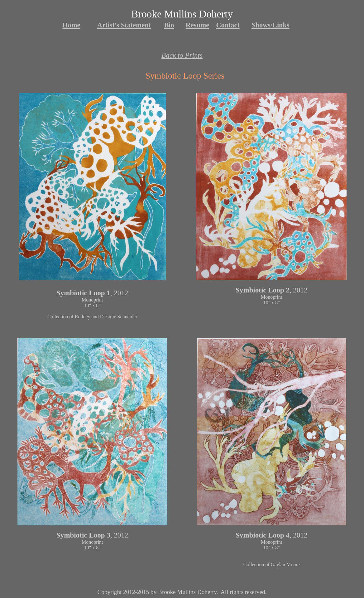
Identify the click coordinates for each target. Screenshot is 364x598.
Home (72, 25)
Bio (169, 25)
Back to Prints (182, 55)
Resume (197, 25)
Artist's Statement (124, 25)
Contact (228, 25)
